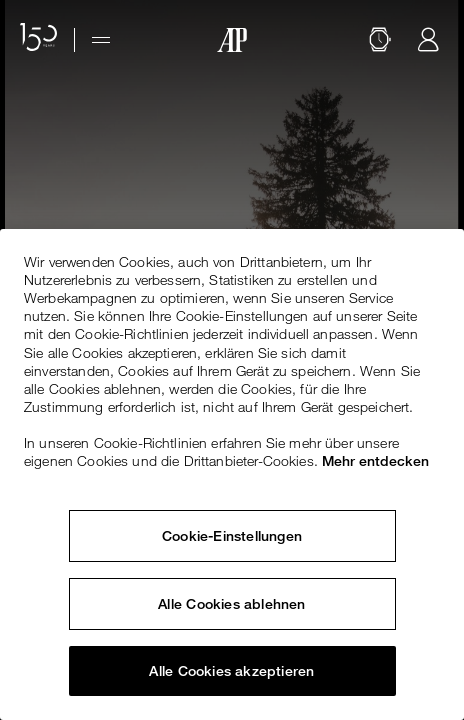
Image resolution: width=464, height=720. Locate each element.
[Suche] (380, 40)
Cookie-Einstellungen (232, 536)
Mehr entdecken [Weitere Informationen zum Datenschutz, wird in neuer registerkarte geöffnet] (375, 461)
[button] (380, 40)
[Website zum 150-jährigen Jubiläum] (39, 40)
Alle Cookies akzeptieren (231, 671)
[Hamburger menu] (101, 40)
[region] (232, 474)
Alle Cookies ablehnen (231, 604)
